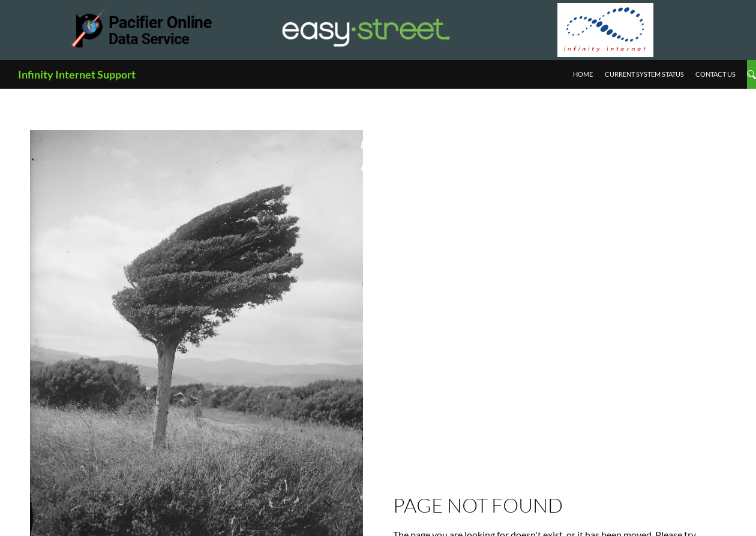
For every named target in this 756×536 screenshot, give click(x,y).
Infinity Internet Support (77, 74)
